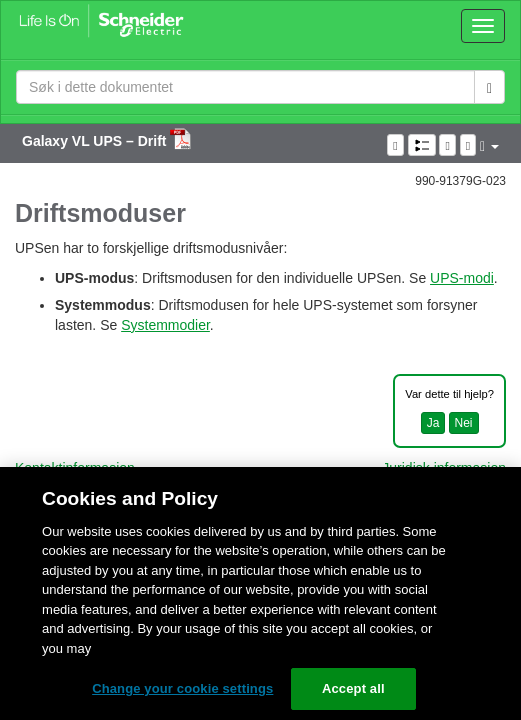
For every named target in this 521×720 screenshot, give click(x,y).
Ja (433, 423)
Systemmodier (165, 325)
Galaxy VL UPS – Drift (96, 141)
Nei (464, 423)
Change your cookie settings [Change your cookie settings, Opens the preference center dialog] (182, 688)
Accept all (353, 688)
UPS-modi (462, 278)
